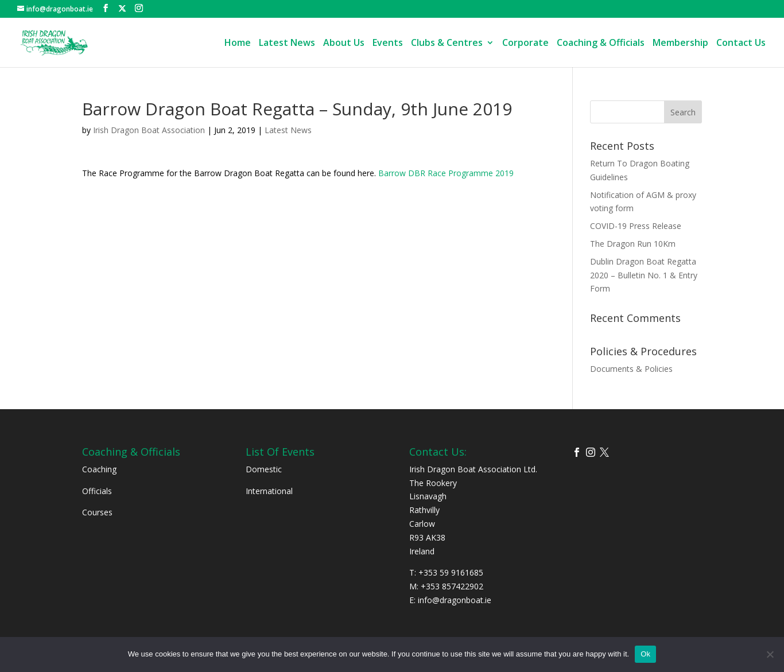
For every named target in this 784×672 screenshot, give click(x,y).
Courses (97, 512)
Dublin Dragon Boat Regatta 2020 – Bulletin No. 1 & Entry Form (644, 275)
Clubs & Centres (447, 44)
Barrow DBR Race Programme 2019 (446, 173)
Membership (680, 44)
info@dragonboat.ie (455, 600)
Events (388, 44)
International (269, 491)
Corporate (525, 44)
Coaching (99, 469)
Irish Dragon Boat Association (149, 130)
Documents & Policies (631, 369)
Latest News (287, 44)
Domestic (264, 469)
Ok (645, 654)
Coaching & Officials (601, 44)
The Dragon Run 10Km (633, 244)
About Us (344, 44)
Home (238, 44)
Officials (97, 491)
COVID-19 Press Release (636, 226)
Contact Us (741, 44)
